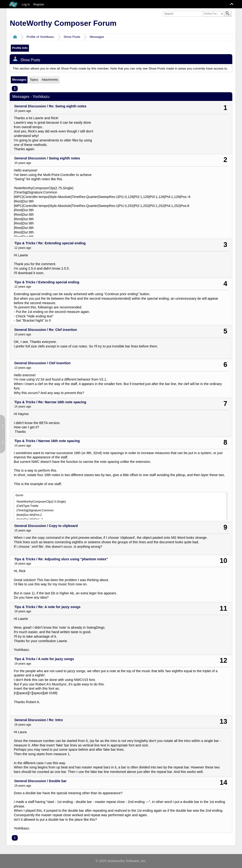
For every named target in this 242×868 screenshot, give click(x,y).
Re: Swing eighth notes (68, 106)
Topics (34, 80)
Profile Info (20, 48)
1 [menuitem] (15, 88)
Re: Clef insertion (63, 330)
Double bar (58, 781)
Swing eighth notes (65, 158)
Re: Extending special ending (62, 243)
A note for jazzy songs (56, 659)
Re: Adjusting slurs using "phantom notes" (73, 559)
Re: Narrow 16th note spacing (62, 402)
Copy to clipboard (63, 526)
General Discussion (30, 106)
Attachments (50, 80)
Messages (97, 37)
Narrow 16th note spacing (59, 441)
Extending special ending (59, 282)
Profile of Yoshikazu (40, 37)
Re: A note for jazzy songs (59, 607)
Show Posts (72, 37)
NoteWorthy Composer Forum (63, 23)
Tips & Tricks (25, 243)
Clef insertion (60, 363)
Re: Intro (56, 720)
